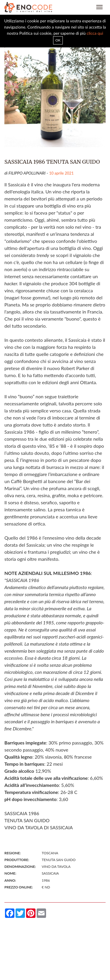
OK (58, 40)
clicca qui (95, 33)
